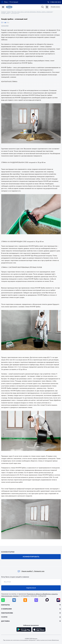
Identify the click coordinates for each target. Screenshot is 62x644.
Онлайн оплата (55, 7)
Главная (3, 12)
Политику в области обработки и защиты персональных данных (29, 595)
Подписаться (31, 588)
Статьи (9, 12)
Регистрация (14, 2)
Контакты (5, 605)
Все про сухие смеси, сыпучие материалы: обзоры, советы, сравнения (32, 12)
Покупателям (7, 613)
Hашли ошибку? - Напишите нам (31, 571)
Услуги (4, 617)
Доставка (5, 621)
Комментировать (31, 557)
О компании (6, 609)
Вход (6, 2)
